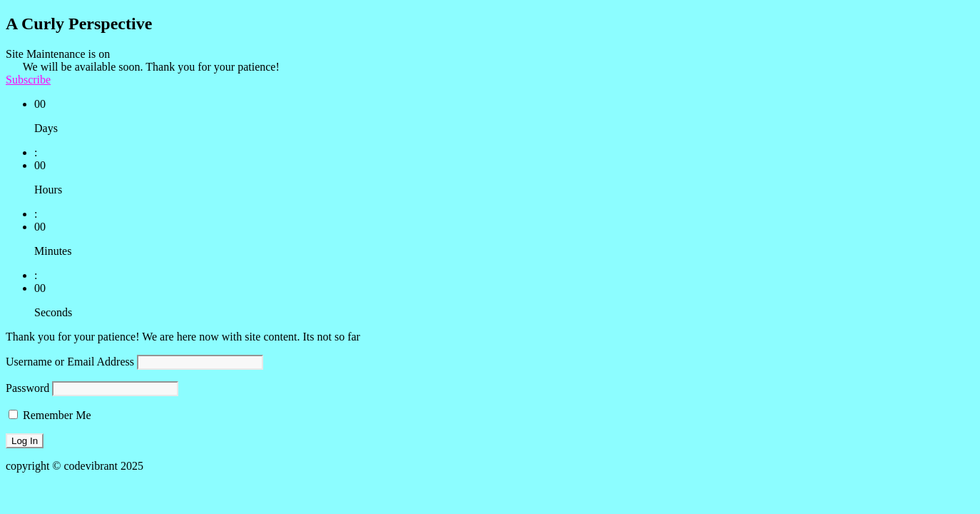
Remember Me (50, 415)
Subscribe (28, 80)
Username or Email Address (70, 362)
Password (27, 388)
